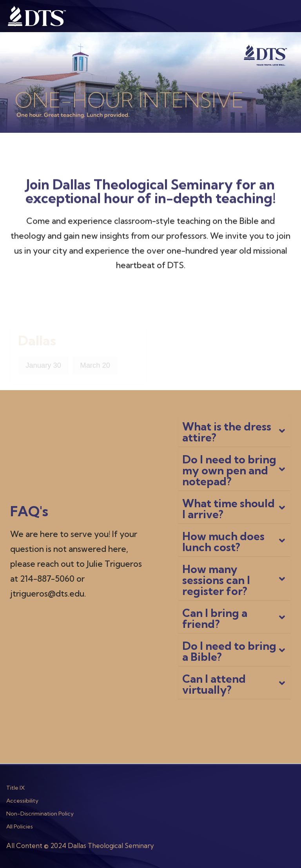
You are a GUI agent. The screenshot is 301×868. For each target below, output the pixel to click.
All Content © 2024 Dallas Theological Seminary (80, 845)
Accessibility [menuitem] (22, 801)
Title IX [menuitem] (15, 788)
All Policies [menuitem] (20, 826)
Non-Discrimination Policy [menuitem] (40, 814)
